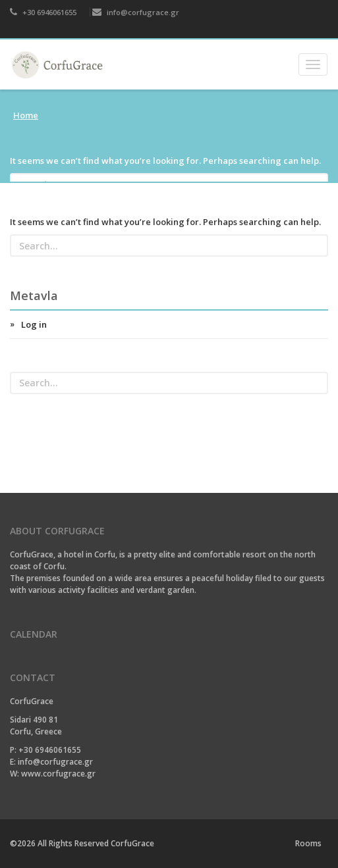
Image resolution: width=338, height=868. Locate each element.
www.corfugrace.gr (58, 774)
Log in (34, 324)
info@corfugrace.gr (136, 12)
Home (26, 115)
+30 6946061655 (43, 12)
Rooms (308, 843)
